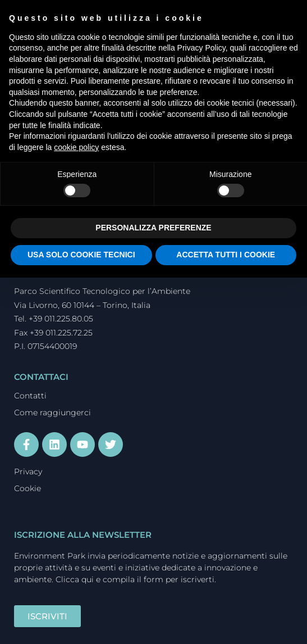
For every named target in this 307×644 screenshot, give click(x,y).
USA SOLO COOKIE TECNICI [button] (81, 255)
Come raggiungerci (52, 412)
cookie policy (76, 147)
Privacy (28, 471)
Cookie (28, 488)
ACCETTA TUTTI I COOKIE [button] (226, 255)
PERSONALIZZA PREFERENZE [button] (153, 228)
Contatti (30, 396)
